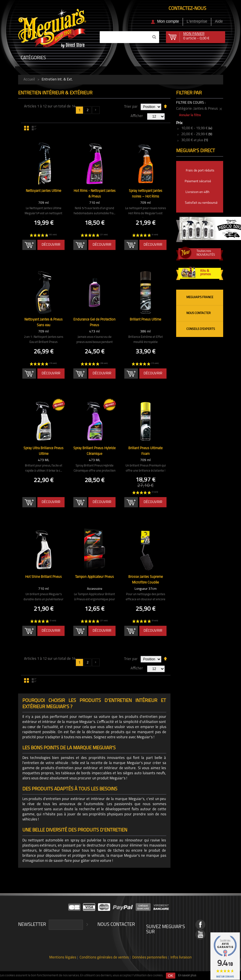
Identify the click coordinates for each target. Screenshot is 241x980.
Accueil (29, 79)
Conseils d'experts (201, 329)
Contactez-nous (187, 9)
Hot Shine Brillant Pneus (44, 577)
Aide (219, 21)
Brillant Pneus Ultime (146, 320)
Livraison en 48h (197, 192)
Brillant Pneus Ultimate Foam (145, 448)
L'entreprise (197, 21)
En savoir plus (187, 976)
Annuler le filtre (190, 115)
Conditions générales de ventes (105, 958)
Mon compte (168, 21)
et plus (192, 140)
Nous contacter (199, 313)
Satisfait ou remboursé (201, 203)
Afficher (137, 116)
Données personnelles (147, 958)
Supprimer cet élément (221, 109)
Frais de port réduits (200, 171)
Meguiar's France (200, 297)
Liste (34, 128)
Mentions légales (67, 958)
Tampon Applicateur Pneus (94, 577)
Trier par (131, 107)
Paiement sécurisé (198, 181)
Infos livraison (176, 958)
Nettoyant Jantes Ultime (43, 191)
